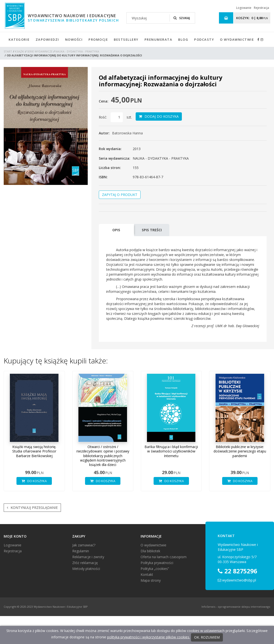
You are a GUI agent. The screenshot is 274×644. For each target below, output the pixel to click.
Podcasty (204, 39)
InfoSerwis (208, 607)
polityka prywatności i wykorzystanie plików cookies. (149, 637)
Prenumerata (159, 39)
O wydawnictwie (237, 39)
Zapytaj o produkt (120, 195)
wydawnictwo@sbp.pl (239, 580)
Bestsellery (126, 39)
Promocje (98, 39)
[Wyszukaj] (148, 18)
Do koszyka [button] (34, 481)
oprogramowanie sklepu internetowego (244, 607)
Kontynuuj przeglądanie (32, 508)
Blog (183, 39)
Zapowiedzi (47, 39)
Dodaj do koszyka (159, 116)
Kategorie (19, 39)
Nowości (74, 39)
